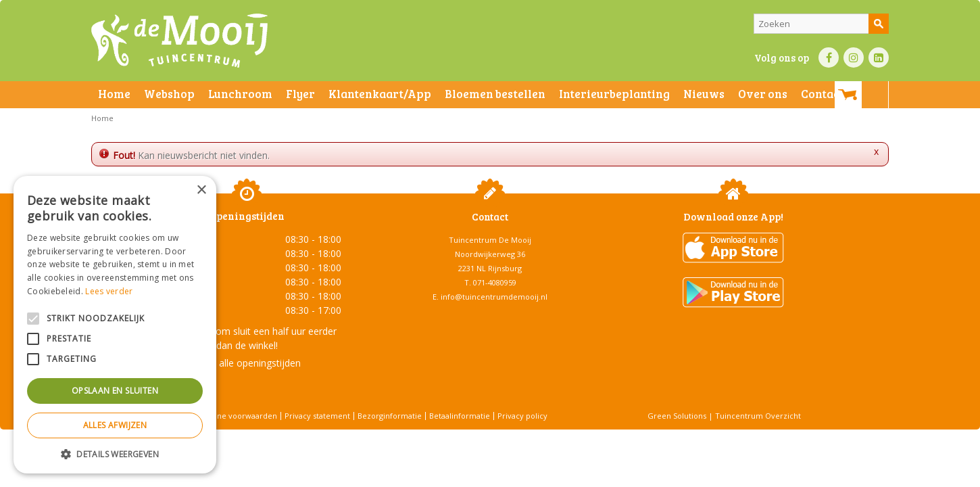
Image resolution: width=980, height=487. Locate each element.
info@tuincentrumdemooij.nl (494, 297)
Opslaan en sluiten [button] (115, 391)
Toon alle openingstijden (247, 363)
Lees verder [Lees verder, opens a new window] (109, 291)
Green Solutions (677, 416)
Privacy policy (522, 416)
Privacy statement (317, 416)
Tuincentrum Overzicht (758, 416)
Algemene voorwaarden (233, 416)
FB (829, 57)
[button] (115, 454)
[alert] (115, 325)
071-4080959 (495, 282)
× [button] (201, 190)
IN (854, 57)
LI (879, 57)
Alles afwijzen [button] (115, 425)
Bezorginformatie (390, 416)
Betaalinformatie (460, 416)
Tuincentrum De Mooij (490, 240)
